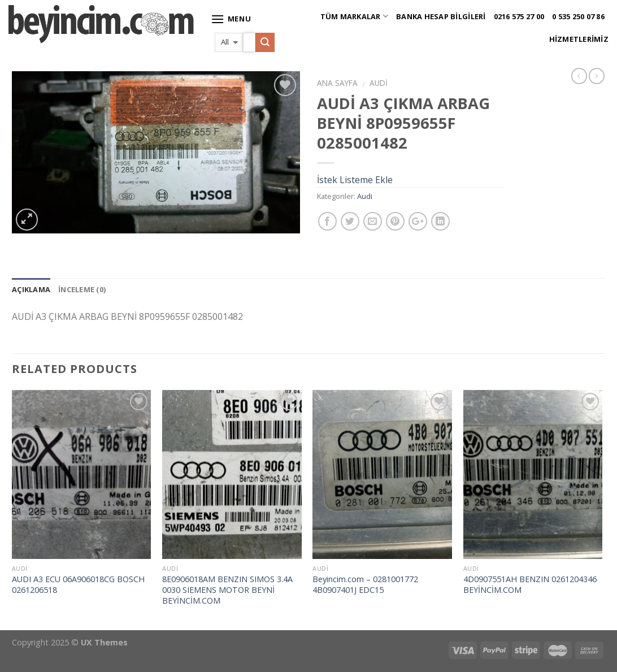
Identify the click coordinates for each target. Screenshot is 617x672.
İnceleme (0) (82, 289)
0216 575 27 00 (519, 16)
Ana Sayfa (337, 83)
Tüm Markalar (355, 16)
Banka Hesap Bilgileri (441, 16)
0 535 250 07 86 (578, 16)
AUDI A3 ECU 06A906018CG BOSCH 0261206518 (78, 585)
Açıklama (31, 289)
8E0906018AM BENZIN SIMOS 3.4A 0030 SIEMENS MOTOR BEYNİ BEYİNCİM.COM (227, 590)
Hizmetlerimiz (579, 39)
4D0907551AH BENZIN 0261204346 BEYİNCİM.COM (530, 585)
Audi (379, 83)
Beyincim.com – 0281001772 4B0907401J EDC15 (365, 585)
